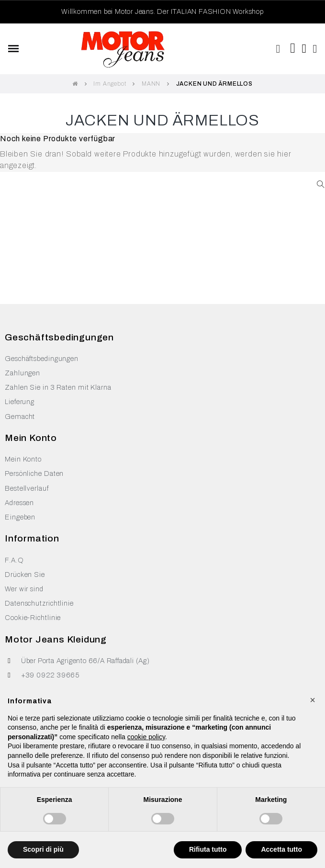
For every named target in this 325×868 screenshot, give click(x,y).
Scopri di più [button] (43, 849)
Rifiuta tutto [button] (208, 849)
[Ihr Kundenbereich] (315, 49)
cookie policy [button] (146, 737)
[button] (278, 49)
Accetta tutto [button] (281, 849)
